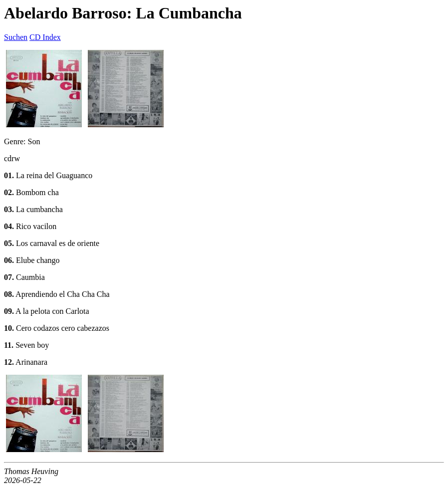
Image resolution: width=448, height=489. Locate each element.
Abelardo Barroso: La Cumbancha (123, 13)
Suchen (16, 37)
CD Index (45, 37)
